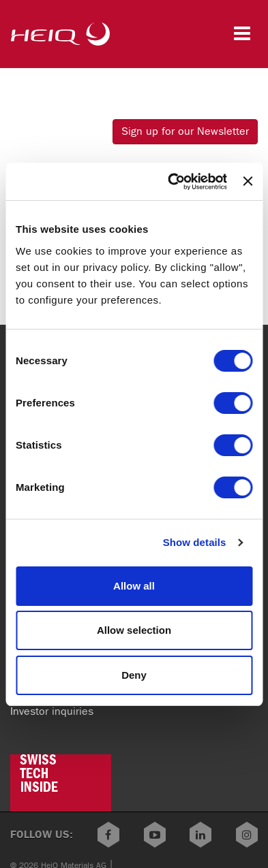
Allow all (134, 586)
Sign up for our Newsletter (185, 131)
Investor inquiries (52, 711)
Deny (134, 675)
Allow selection (134, 630)
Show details (195, 542)
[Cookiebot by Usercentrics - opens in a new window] (171, 182)
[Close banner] (248, 181)
